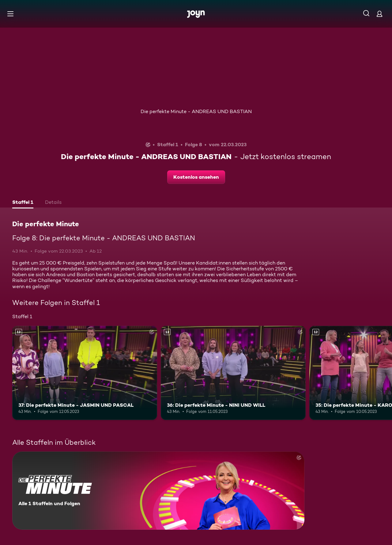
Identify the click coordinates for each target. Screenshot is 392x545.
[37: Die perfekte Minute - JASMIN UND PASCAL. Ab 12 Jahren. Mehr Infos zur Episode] (85, 373)
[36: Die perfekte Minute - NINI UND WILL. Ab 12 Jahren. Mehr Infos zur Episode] (233, 373)
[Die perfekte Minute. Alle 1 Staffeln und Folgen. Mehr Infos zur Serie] (158, 491)
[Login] (379, 14)
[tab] (23, 203)
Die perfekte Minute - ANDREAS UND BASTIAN (196, 111)
